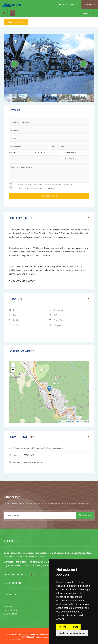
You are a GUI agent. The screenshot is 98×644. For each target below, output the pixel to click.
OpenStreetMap (73, 421)
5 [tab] (45, 87)
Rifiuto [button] (75, 627)
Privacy (7, 640)
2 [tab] (38, 87)
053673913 (29, 455)
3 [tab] (40, 87)
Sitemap (16, 640)
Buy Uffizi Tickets (12, 610)
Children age (70, 153)
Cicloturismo (10, 606)
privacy (71, 184)
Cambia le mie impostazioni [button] (72, 633)
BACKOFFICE (69, 5)
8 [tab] (52, 87)
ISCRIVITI (90, 4)
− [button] (13, 370)
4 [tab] (43, 87)
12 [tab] (62, 87)
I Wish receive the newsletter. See (36, 188)
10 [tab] (57, 87)
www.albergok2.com (33, 462)
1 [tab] (35, 87)
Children (40, 153)
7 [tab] (50, 87)
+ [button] (13, 365)
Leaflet (62, 421)
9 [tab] (55, 87)
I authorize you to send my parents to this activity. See (45, 184)
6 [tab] (47, 87)
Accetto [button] (63, 627)
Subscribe (85, 515)
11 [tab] (60, 87)
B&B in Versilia (11, 614)
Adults (13, 153)
